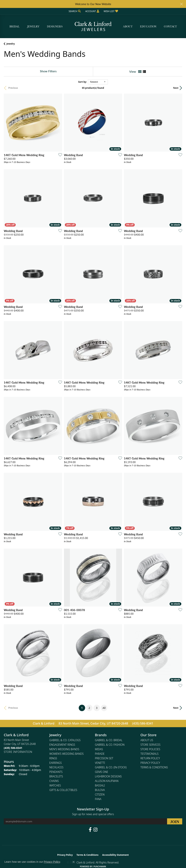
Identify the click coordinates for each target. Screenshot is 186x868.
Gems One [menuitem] (102, 772)
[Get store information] (18, 752)
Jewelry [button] (33, 26)
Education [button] (148, 26)
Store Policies (150, 749)
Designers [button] (55, 26)
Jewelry (11, 44)
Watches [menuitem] (55, 785)
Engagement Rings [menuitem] (62, 745)
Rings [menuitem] (53, 758)
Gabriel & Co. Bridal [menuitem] (109, 740)
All (104, 708)
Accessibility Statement (115, 855)
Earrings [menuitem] (56, 763)
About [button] (128, 26)
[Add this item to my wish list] (59, 155)
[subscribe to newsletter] (175, 821)
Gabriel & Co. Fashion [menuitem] (110, 745)
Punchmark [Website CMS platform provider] (100, 866)
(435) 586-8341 (143, 723)
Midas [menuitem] (99, 749)
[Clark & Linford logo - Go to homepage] (93, 27)
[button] (74, 11)
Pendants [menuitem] (56, 772)
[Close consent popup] (74, 862)
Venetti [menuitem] (100, 763)
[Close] (181, 4)
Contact (170, 26)
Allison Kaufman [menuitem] (107, 781)
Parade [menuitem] (100, 754)
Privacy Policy (150, 763)
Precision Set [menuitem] (104, 758)
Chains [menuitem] (54, 781)
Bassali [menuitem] (100, 785)
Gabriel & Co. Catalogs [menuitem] (65, 740)
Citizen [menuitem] (100, 794)
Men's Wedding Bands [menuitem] (64, 749)
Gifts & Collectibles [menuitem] (63, 790)
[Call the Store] (13, 748)
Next (176, 88)
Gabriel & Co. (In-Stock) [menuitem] (111, 767)
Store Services (150, 745)
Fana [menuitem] (98, 799)
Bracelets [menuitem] (56, 776)
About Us (147, 740)
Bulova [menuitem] (100, 790)
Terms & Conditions (154, 767)
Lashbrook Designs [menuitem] (108, 776)
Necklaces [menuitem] (56, 767)
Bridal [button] (14, 26)
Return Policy (150, 758)
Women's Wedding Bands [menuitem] (67, 754)
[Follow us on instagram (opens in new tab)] (95, 830)
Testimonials (149, 754)
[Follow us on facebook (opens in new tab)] (90, 830)
